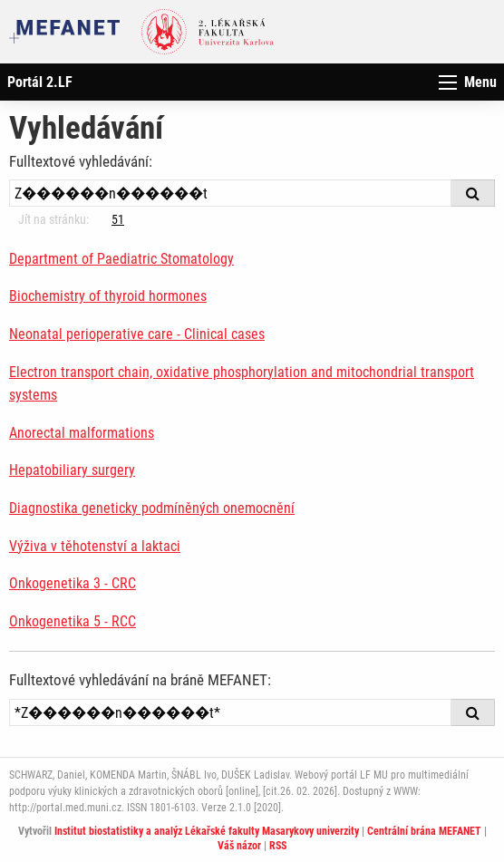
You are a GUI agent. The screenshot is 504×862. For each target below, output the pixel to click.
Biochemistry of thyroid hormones (108, 296)
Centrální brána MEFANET (424, 831)
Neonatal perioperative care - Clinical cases (137, 334)
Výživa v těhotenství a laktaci (95, 546)
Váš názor (239, 846)
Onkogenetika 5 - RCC (73, 621)
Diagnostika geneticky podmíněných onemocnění (152, 508)
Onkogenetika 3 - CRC (73, 583)
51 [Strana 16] (118, 219)
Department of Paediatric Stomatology (121, 259)
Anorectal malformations (82, 433)
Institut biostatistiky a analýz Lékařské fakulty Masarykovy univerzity (207, 831)
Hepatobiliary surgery (72, 470)
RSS (278, 846)
